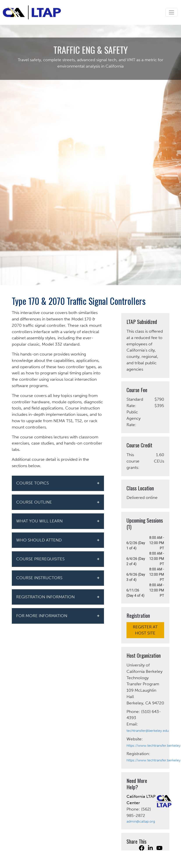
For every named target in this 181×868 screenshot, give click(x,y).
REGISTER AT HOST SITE (145, 630)
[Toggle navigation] (171, 12)
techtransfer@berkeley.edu (148, 731)
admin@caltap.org (141, 821)
